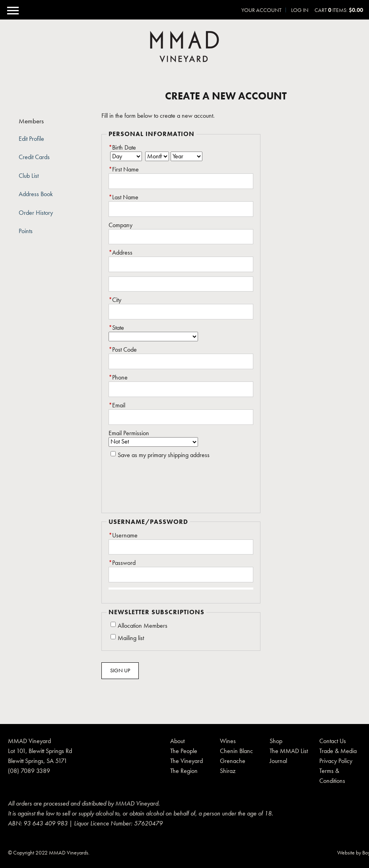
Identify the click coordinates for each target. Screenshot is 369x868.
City (115, 300)
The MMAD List (289, 751)
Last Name (123, 197)
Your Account (261, 10)
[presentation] (169, 487)
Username (123, 535)
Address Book (36, 194)
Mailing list (131, 638)
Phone (118, 378)
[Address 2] (181, 284)
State (116, 328)
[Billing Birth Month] (157, 156)
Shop (276, 741)
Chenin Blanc (236, 751)
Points (26, 231)
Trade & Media (338, 751)
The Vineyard (186, 761)
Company (120, 225)
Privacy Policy (336, 761)
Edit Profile (31, 139)
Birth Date (122, 148)
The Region (184, 771)
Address (120, 253)
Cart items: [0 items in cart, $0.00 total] (339, 10)
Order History (36, 213)
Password (122, 563)
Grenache (233, 761)
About (177, 741)
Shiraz (228, 771)
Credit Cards (34, 157)
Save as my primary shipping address (164, 455)
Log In (300, 10)
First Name (124, 169)
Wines (228, 741)
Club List (29, 176)
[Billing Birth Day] (126, 156)
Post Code (123, 350)
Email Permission (129, 433)
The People (184, 751)
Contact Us (333, 741)
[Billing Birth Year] (186, 156)
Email (117, 405)
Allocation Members (143, 626)
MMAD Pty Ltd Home (184, 47)
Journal (278, 761)
